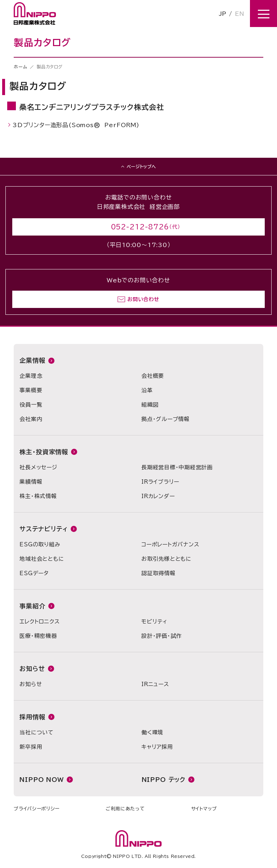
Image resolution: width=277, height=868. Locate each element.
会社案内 (31, 419)
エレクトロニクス (39, 621)
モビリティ (154, 621)
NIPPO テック (164, 780)
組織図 (150, 405)
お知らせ (32, 669)
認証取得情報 (159, 573)
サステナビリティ (44, 529)
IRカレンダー (158, 496)
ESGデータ (34, 573)
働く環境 (152, 732)
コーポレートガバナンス (170, 544)
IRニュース (155, 684)
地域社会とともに (42, 559)
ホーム (20, 67)
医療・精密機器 (38, 636)
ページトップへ (141, 166)
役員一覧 (31, 405)
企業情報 (32, 360)
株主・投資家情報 (44, 452)
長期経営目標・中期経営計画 (177, 467)
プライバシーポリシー (37, 809)
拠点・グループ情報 (166, 419)
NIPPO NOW (42, 780)
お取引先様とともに (166, 559)
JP (223, 14)
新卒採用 (31, 747)
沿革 (147, 390)
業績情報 (31, 482)
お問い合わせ (143, 299)
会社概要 (153, 376)
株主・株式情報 (38, 496)
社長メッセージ (38, 467)
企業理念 (31, 376)
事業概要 (31, 390)
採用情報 (32, 717)
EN (239, 14)
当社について (37, 732)
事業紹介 (32, 606)
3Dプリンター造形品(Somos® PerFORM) (76, 125)
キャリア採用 (157, 747)
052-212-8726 (140, 227)
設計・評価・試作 (162, 636)
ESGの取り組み (40, 544)
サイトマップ (204, 809)
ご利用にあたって (125, 809)
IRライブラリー (160, 482)
